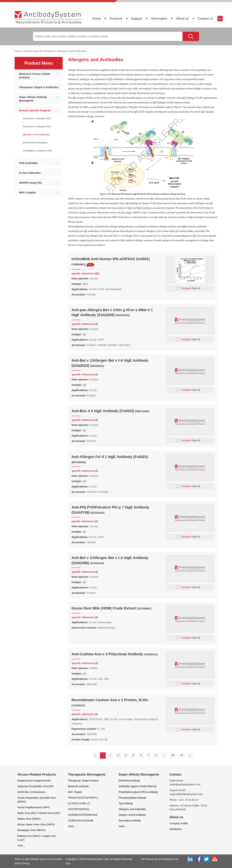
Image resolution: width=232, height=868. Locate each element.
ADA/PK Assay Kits (39, 183)
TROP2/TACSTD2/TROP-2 (83, 798)
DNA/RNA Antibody (129, 781)
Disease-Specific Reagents (39, 51)
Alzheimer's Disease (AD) (37, 118)
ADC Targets (75, 792)
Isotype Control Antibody (132, 815)
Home (96, 19)
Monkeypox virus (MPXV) (31, 830)
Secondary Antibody (130, 821)
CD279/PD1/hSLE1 (79, 809)
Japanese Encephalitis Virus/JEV (35, 786)
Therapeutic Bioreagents (87, 775)
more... (21, 846)
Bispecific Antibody (78, 786)
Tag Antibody (126, 803)
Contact (175, 775)
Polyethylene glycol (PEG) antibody (138, 792)
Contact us (205, 19)
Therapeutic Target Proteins (83, 781)
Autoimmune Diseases (35, 143)
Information (159, 19)
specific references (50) (85, 274)
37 (182, 755)
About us (182, 19)
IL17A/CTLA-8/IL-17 (79, 803)
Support (137, 19)
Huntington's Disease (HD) (37, 151)
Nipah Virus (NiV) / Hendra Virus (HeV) (39, 813)
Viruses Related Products (37, 775)
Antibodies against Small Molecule (138, 786)
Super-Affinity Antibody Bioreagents (39, 99)
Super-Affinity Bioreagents (139, 775)
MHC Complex (39, 193)
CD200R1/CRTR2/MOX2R (83, 815)
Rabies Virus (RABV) (29, 819)
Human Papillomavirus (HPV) (33, 807)
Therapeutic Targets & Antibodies (39, 87)
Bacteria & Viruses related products (39, 76)
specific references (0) (85, 324)
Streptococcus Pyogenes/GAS (34, 781)
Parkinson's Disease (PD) (37, 126)
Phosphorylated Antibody (132, 798)
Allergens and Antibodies (72, 51)
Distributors (176, 829)
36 (173, 755)
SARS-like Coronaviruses (31, 792)
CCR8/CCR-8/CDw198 (81, 821)
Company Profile (179, 823)
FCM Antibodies (39, 163)
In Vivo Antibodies (30, 173)
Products (116, 19)
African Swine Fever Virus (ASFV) (36, 824)
